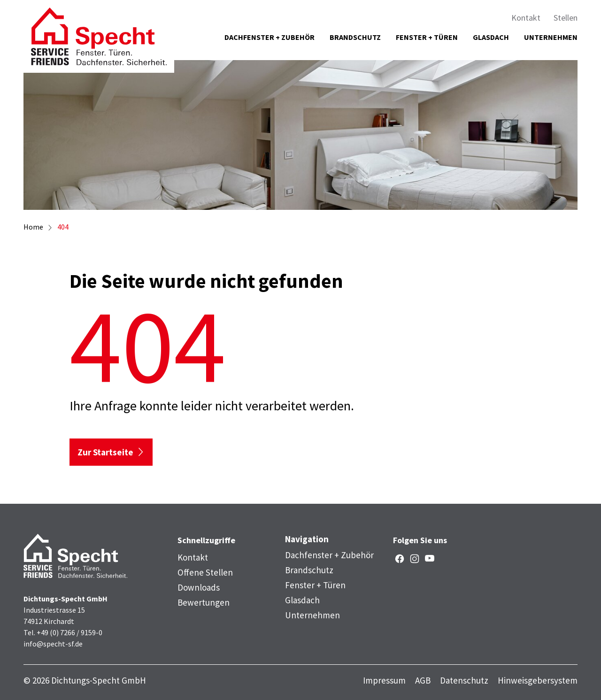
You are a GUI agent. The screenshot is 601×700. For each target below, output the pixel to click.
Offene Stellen (205, 572)
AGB (423, 681)
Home (33, 227)
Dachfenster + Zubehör (270, 37)
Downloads (199, 587)
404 (63, 227)
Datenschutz (464, 681)
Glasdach (491, 37)
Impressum (384, 681)
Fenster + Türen (427, 37)
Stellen (566, 18)
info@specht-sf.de (53, 644)
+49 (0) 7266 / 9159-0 (69, 632)
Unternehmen (551, 37)
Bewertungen (204, 602)
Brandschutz (355, 37)
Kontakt (526, 18)
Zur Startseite (105, 452)
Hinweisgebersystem (538, 681)
